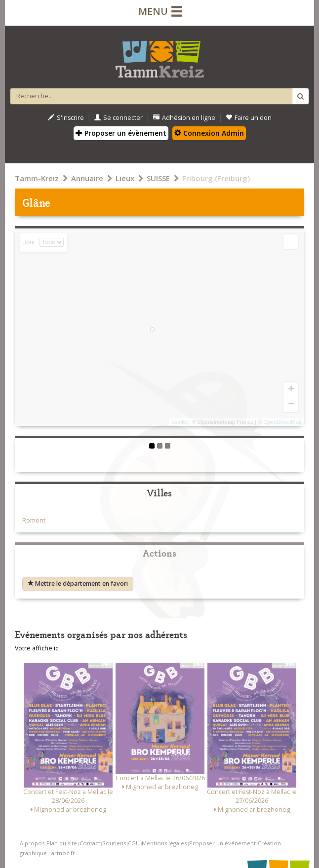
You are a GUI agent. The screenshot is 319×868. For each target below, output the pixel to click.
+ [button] (291, 390)
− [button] (291, 405)
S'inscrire (66, 118)
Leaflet (179, 422)
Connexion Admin (209, 133)
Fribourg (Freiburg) (216, 178)
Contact (90, 843)
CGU (134, 843)
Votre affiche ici (37, 648)
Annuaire (87, 178)
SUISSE (158, 178)
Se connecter (119, 118)
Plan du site (62, 843)
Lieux (125, 178)
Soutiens (114, 843)
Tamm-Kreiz (37, 178)
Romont (34, 520)
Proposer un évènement (121, 133)
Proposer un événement (222, 843)
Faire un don (249, 118)
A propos (32, 843)
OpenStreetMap (282, 422)
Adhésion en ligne (184, 118)
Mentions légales (164, 843)
